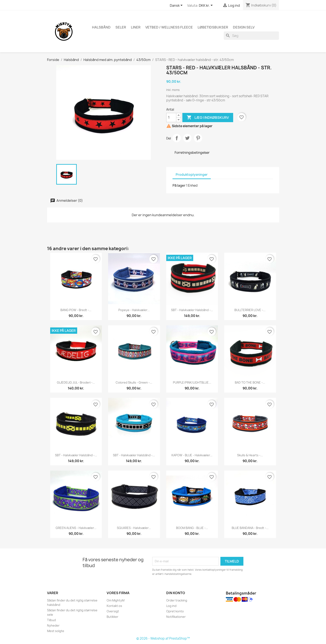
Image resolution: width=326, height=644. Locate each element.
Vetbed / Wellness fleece (169, 27)
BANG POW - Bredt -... (76, 310)
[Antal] (171, 118)
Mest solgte (56, 631)
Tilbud (51, 620)
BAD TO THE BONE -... (250, 382)
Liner (136, 27)
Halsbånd (101, 27)
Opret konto (175, 611)
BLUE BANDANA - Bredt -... (250, 528)
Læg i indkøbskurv (208, 118)
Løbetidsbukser (213, 27)
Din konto (176, 593)
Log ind (171, 606)
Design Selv (244, 27)
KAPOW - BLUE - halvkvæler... (192, 455)
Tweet (187, 138)
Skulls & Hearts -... (250, 455)
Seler (121, 27)
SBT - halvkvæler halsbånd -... (192, 310)
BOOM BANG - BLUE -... (192, 528)
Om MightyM (116, 600)
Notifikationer (176, 617)
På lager (179, 185)
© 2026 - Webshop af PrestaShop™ (163, 638)
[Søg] (251, 36)
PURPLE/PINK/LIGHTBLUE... (192, 382)
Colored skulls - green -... (134, 382)
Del (177, 138)
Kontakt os (114, 606)
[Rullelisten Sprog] (177, 6)
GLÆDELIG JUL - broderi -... (76, 382)
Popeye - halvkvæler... (134, 310)
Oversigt (113, 611)
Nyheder (53, 625)
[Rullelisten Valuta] (206, 6)
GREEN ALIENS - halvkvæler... (76, 528)
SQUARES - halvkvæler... (134, 528)
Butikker (113, 617)
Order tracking (177, 600)
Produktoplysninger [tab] (192, 175)
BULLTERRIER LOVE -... (250, 310)
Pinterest (198, 138)
